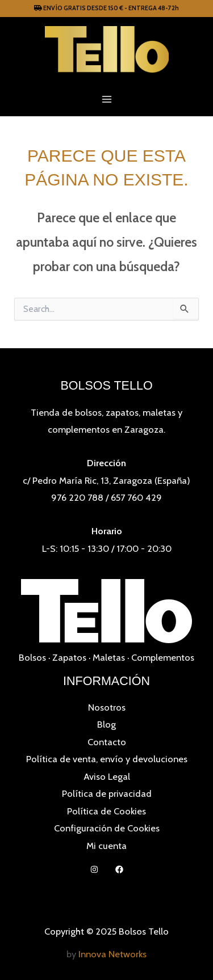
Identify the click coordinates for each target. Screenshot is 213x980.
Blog (106, 724)
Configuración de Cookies (107, 828)
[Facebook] (119, 869)
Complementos (163, 657)
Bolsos (32, 657)
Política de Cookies (106, 811)
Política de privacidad (107, 793)
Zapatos (69, 657)
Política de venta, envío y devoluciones (107, 759)
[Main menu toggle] (106, 99)
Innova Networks (112, 954)
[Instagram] (94, 869)
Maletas (109, 657)
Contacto (107, 742)
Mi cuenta (106, 846)
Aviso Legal (107, 776)
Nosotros (107, 707)
